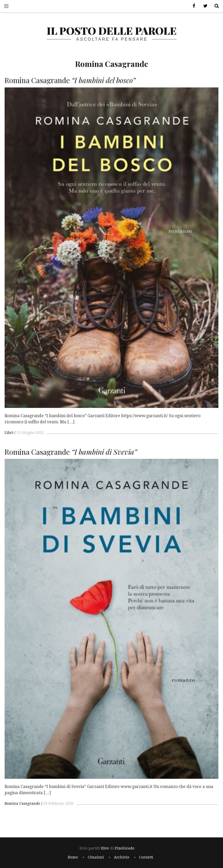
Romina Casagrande (22, 803)
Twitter (203, 6)
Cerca (215, 6)
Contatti (146, 857)
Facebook (192, 6)
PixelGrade (125, 848)
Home (73, 857)
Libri (9, 433)
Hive (105, 848)
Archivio (122, 857)
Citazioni (96, 857)
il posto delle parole (112, 30)
